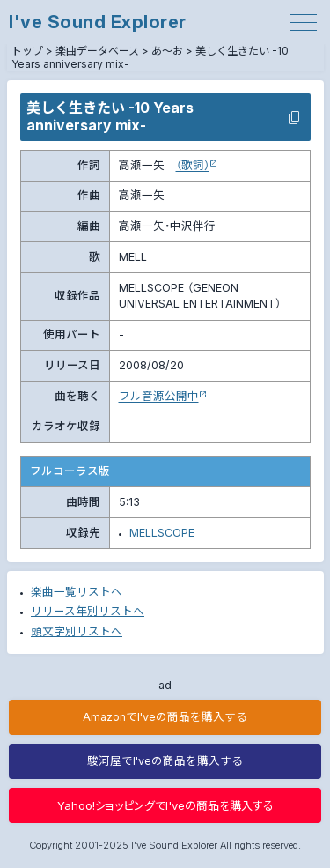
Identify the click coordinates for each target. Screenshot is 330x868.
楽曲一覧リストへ (77, 592)
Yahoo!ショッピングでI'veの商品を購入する (165, 805)
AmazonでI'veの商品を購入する (165, 717)
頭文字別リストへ (77, 631)
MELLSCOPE (162, 533)
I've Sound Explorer (98, 22)
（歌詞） (193, 165)
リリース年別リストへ (88, 611)
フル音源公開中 (159, 396)
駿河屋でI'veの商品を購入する (165, 761)
